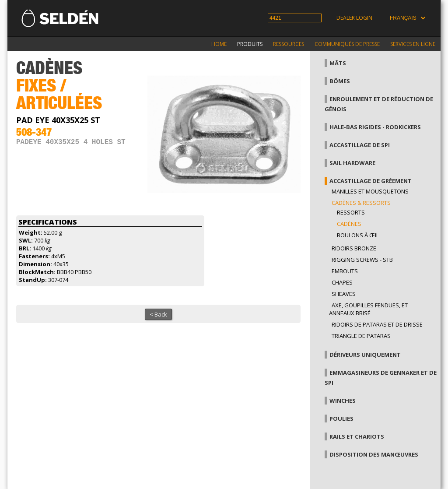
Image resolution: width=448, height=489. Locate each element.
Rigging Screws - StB (362, 260)
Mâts (338, 63)
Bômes (340, 81)
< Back (158, 314)
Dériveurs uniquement (365, 355)
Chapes (342, 282)
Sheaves (344, 294)
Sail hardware (352, 163)
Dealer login (354, 18)
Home (219, 44)
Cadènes (349, 224)
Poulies (341, 419)
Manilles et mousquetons (370, 191)
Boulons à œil (358, 235)
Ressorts (351, 212)
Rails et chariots (357, 436)
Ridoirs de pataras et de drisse (377, 324)
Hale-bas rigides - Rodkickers (375, 127)
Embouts (345, 271)
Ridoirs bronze (354, 248)
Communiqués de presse (347, 44)
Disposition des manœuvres (374, 454)
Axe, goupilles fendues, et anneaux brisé (368, 309)
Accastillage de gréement (371, 181)
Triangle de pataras (361, 336)
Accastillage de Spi (360, 145)
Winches (343, 401)
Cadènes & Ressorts (361, 203)
